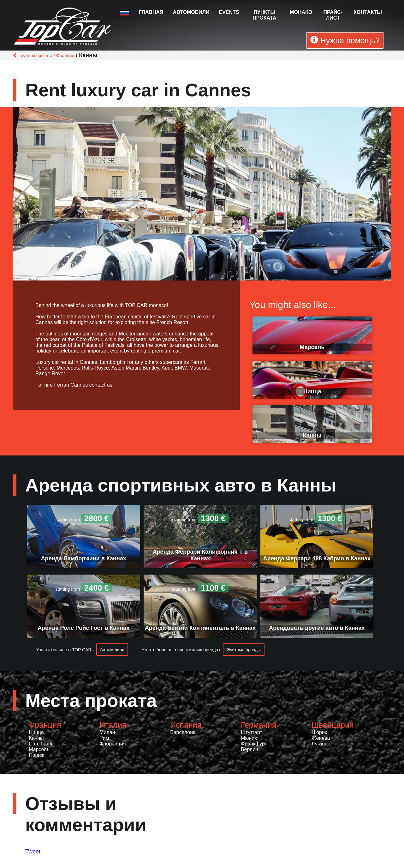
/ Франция (63, 56)
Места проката (91, 701)
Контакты (368, 12)
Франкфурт (254, 744)
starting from (83, 520)
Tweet (33, 852)
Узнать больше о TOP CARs (65, 650)
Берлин (250, 750)
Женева (321, 738)
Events (229, 12)
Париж (36, 755)
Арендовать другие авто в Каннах (317, 628)
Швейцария (333, 725)
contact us (101, 385)
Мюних (249, 738)
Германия (258, 725)
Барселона (183, 733)
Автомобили (191, 12)
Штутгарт (252, 733)
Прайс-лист (333, 15)
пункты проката (264, 15)
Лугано (320, 744)
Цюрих (319, 733)
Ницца (312, 391)
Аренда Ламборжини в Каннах (84, 558)
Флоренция (113, 744)
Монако (301, 12)
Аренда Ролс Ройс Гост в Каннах (83, 628)
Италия (113, 725)
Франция (45, 725)
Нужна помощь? (345, 40)
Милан (107, 733)
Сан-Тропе (41, 744)
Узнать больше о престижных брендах (182, 650)
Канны (312, 436)
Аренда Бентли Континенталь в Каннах (200, 628)
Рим (104, 738)
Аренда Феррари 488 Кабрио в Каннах (317, 558)
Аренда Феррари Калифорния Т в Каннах (200, 555)
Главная (151, 12)
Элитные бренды (245, 650)
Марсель (312, 347)
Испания (186, 725)
